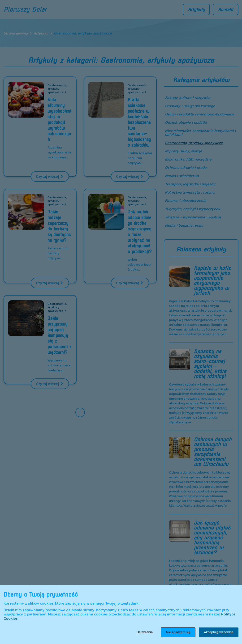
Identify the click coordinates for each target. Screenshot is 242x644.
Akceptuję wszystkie (219, 632)
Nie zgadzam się (178, 632)
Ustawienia (145, 632)
